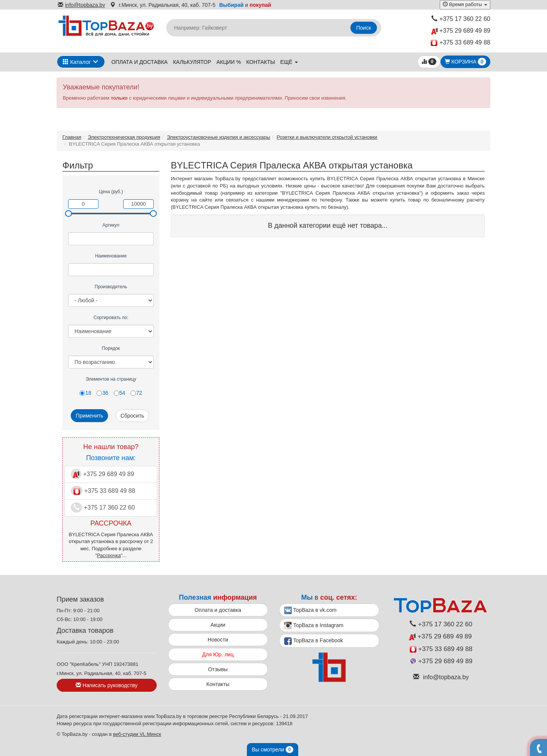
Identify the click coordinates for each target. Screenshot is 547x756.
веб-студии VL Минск (137, 734)
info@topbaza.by (81, 5)
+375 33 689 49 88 (460, 43)
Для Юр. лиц (218, 654)
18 (85, 393)
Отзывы (218, 669)
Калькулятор (192, 62)
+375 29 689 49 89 (461, 31)
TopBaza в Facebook (314, 641)
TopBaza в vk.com (310, 610)
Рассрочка (109, 555)
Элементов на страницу (111, 379)
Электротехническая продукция (124, 137)
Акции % (229, 62)
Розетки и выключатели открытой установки (327, 137)
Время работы (465, 4)
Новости (218, 640)
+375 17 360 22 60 (461, 19)
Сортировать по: (111, 318)
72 (136, 393)
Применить (89, 416)
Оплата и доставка (140, 62)
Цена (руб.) (111, 192)
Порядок (111, 348)
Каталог (77, 62)
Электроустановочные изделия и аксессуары (218, 137)
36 (103, 393)
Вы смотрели (273, 750)
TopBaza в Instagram (314, 626)
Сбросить (132, 416)
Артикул (111, 225)
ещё (289, 62)
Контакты (261, 62)
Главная (72, 137)
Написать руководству (107, 685)
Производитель (111, 287)
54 (120, 393)
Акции (218, 625)
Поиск (364, 28)
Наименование (111, 256)
